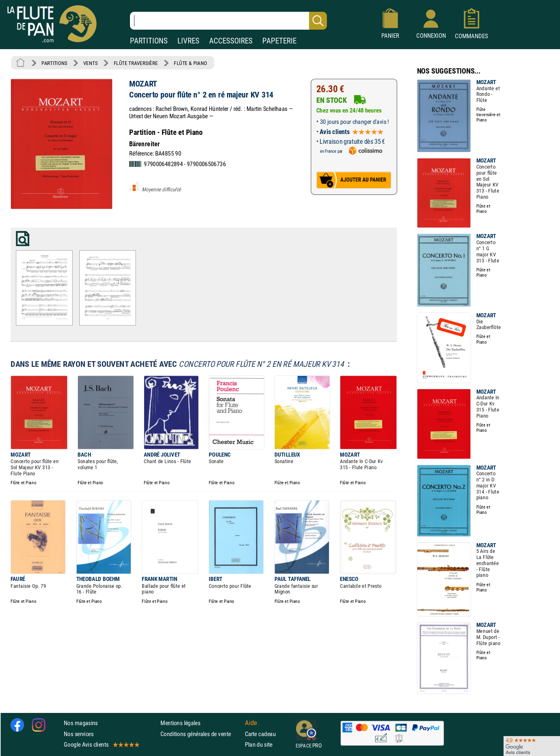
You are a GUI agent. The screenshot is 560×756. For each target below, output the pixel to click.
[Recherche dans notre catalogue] (228, 21)
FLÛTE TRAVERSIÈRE (136, 63)
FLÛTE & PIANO (190, 63)
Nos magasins (81, 723)
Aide (251, 723)
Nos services (79, 733)
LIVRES (188, 41)
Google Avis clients (101, 744)
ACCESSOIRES (231, 41)
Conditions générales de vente (201, 733)
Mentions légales (180, 723)
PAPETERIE (279, 41)
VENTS (90, 63)
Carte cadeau (260, 733)
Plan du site (259, 744)
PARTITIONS (149, 41)
